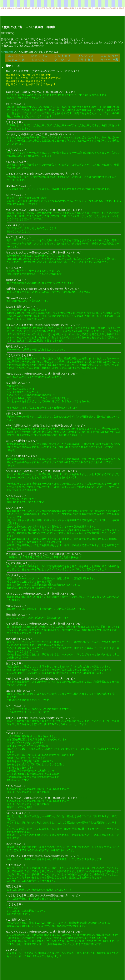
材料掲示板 (7, 52)
